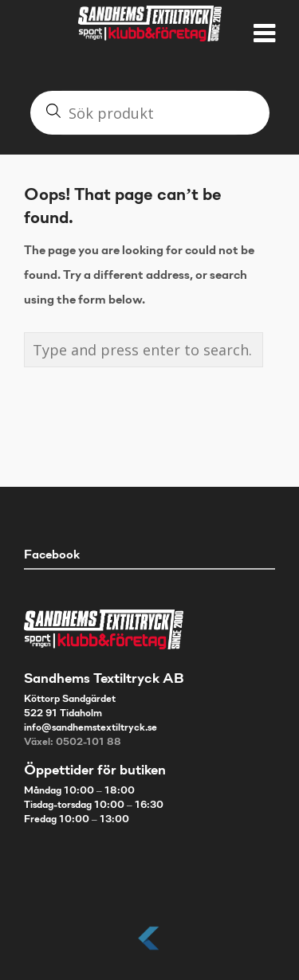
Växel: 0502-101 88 (73, 743)
